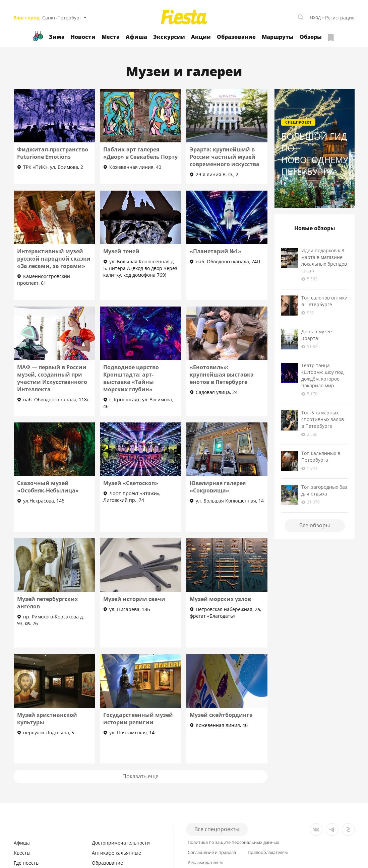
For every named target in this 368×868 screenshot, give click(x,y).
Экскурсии (169, 37)
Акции (201, 37)
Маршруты (278, 37)
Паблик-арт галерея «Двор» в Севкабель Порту (140, 153)
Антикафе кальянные (116, 853)
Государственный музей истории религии (138, 719)
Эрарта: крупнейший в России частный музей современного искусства (225, 157)
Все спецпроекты (217, 829)
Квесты (22, 853)
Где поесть (26, 863)
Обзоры (311, 37)
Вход (315, 17)
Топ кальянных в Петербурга (321, 456)
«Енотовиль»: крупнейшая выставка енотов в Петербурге (222, 375)
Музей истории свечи (134, 599)
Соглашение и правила (212, 852)
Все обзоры (315, 525)
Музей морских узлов (220, 599)
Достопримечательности (121, 843)
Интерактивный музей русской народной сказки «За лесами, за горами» (54, 259)
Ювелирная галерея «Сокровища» (218, 487)
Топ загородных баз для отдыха (324, 490)
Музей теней (121, 251)
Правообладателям (268, 852)
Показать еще (140, 776)
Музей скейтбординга (221, 715)
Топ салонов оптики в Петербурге (324, 301)
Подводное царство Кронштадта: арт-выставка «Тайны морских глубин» (131, 378)
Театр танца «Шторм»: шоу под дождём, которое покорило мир (322, 375)
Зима (57, 37)
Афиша (136, 37)
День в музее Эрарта (317, 335)
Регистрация (340, 18)
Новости (83, 37)
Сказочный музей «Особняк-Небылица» (48, 487)
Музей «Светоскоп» (131, 483)
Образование (236, 37)
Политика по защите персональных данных (233, 842)
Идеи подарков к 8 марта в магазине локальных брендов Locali (324, 260)
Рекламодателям (205, 862)
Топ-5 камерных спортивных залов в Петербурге (323, 419)
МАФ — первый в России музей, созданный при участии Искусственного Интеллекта (52, 378)
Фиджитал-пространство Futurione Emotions (53, 153)
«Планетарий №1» (216, 251)
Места (111, 37)
